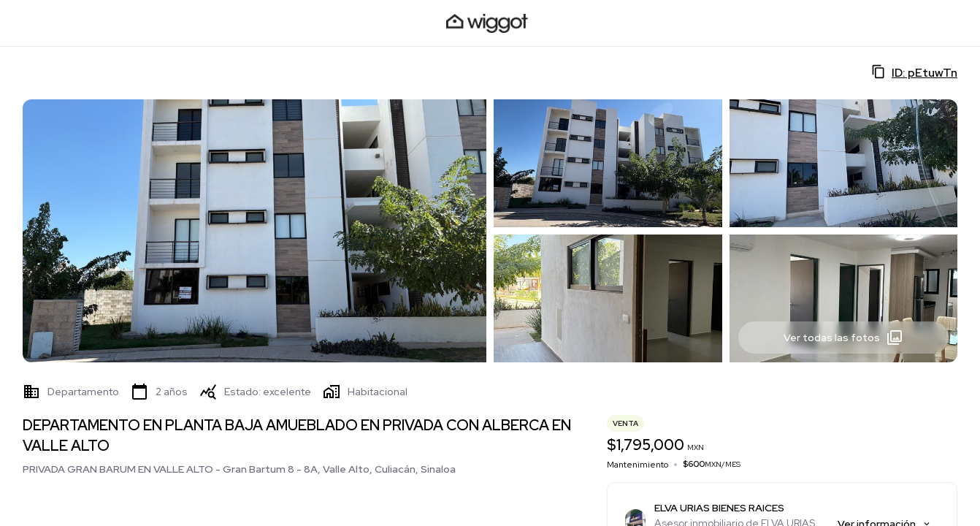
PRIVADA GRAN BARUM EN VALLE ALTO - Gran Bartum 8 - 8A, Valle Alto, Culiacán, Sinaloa (239, 469)
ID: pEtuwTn (914, 72)
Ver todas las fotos (843, 338)
